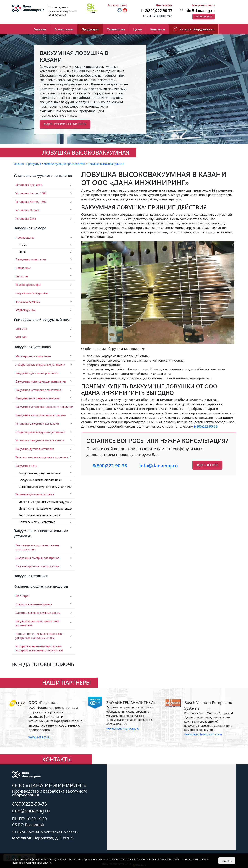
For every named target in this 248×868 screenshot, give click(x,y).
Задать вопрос (207, 465)
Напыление (23, 268)
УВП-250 (21, 329)
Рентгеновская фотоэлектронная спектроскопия (37, 547)
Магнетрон (23, 596)
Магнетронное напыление (33, 356)
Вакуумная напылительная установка (41, 415)
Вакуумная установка (32, 347)
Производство (25, 238)
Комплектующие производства (41, 586)
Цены (138, 29)
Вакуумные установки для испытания (41, 381)
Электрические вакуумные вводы (38, 613)
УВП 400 (21, 337)
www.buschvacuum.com (203, 734)
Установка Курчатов (29, 185)
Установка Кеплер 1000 (31, 193)
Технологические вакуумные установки (42, 457)
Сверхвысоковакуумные (32, 293)
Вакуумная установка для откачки (38, 390)
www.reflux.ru (39, 737)
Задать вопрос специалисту (65, 124)
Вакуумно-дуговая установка (35, 449)
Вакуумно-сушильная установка (37, 373)
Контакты (158, 29)
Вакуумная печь (26, 466)
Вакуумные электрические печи (40, 480)
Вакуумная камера (30, 228)
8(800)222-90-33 (206, 426)
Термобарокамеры (28, 285)
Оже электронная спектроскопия (38, 566)
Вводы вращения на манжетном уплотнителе (37, 623)
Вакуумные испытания (31, 259)
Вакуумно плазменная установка (38, 398)
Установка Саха (26, 219)
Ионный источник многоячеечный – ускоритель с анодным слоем (40, 636)
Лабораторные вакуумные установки (40, 365)
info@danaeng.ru (200, 11)
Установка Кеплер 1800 (31, 202)
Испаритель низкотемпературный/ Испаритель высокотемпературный (39, 648)
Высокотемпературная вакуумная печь (45, 487)
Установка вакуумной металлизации (40, 440)
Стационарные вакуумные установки (40, 432)
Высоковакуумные (28, 302)
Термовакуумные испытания (35, 494)
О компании (64, 29)
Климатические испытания (37, 522)
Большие (22, 276)
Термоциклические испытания (40, 515)
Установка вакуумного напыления (43, 175)
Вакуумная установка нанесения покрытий (44, 407)
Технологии (116, 29)
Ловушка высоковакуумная (34, 604)
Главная (40, 29)
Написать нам (204, 17)
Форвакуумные (26, 310)
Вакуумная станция (31, 576)
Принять (227, 861)
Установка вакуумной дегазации (37, 424)
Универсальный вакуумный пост (42, 319)
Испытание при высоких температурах (45, 509)
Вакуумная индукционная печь (40, 473)
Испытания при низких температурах (44, 502)
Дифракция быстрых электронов (37, 558)
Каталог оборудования (197, 29)
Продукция (90, 29)
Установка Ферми (27, 210)
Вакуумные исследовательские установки (41, 533)
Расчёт (23, 245)
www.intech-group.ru (123, 728)
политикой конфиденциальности (32, 863)
